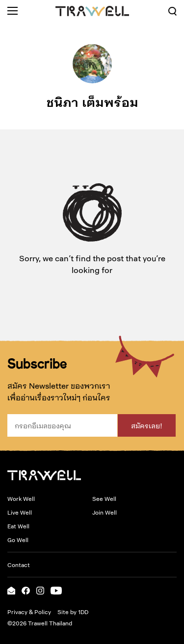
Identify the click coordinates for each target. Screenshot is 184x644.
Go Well (18, 540)
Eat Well (18, 526)
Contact (19, 565)
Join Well (105, 512)
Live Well (20, 512)
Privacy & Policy (29, 612)
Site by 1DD (73, 612)
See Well (104, 498)
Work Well (21, 498)
